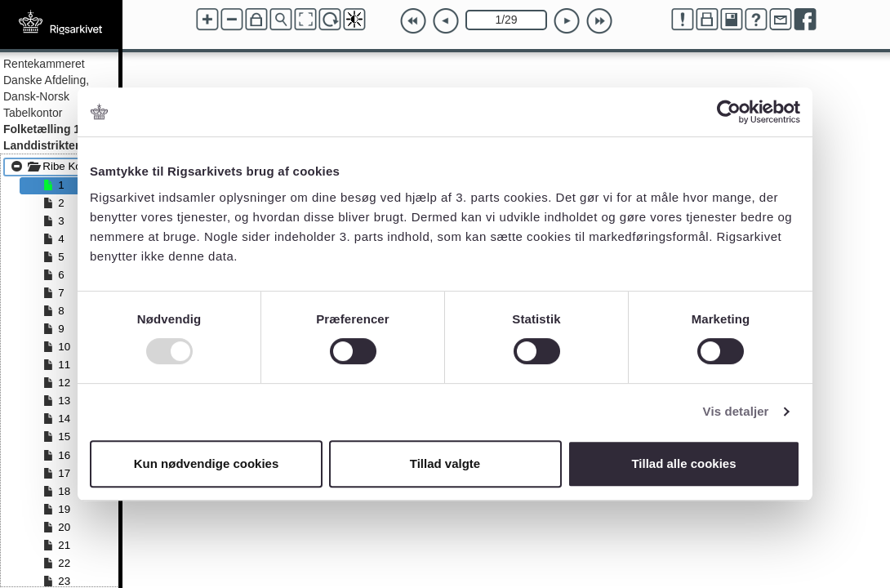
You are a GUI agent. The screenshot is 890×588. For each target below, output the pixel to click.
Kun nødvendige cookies (207, 463)
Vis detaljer (736, 411)
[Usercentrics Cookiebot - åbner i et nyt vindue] (729, 112)
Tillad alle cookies (683, 463)
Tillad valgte (445, 463)
